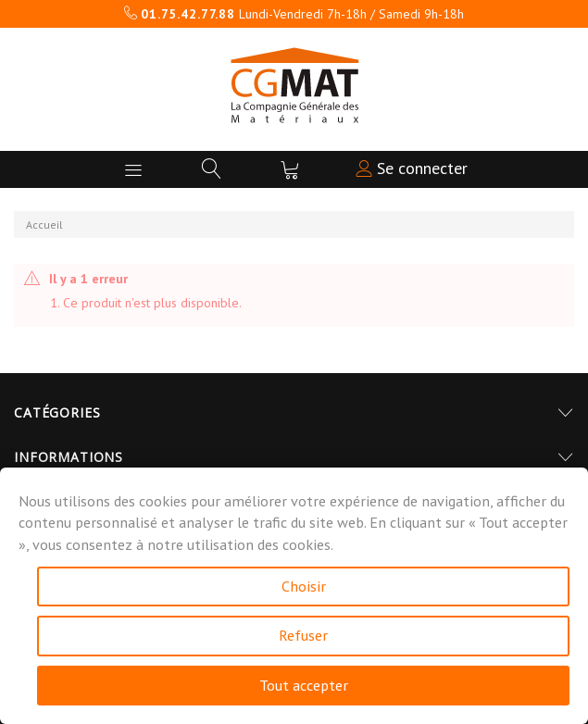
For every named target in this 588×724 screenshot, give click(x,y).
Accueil (44, 225)
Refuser (303, 635)
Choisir (304, 586)
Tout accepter (304, 685)
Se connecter (412, 168)
